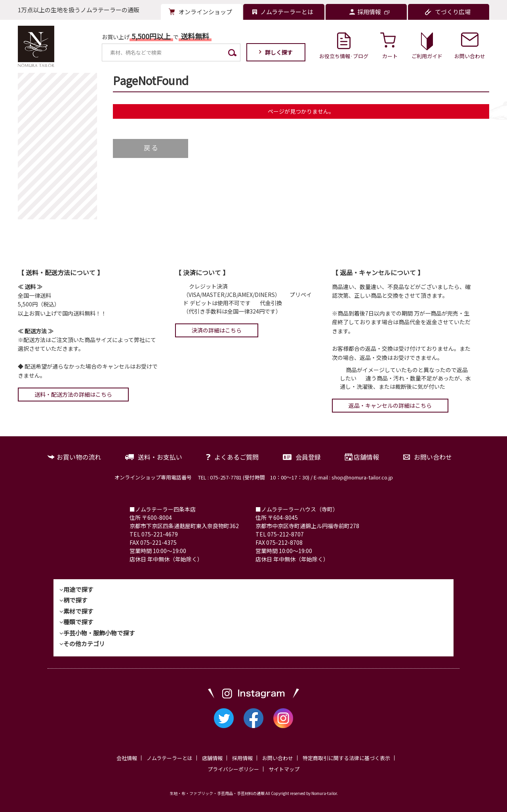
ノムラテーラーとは (170, 758)
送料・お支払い (160, 457)
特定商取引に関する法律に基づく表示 (346, 758)
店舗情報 (366, 457)
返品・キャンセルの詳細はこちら (390, 405)
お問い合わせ (433, 457)
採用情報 (242, 758)
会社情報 (127, 758)
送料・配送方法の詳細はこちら (73, 394)
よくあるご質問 (236, 457)
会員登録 (308, 457)
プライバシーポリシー (233, 769)
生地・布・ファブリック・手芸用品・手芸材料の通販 (217, 793)
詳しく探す (279, 52)
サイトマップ (284, 769)
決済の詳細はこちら (217, 330)
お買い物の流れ (79, 457)
